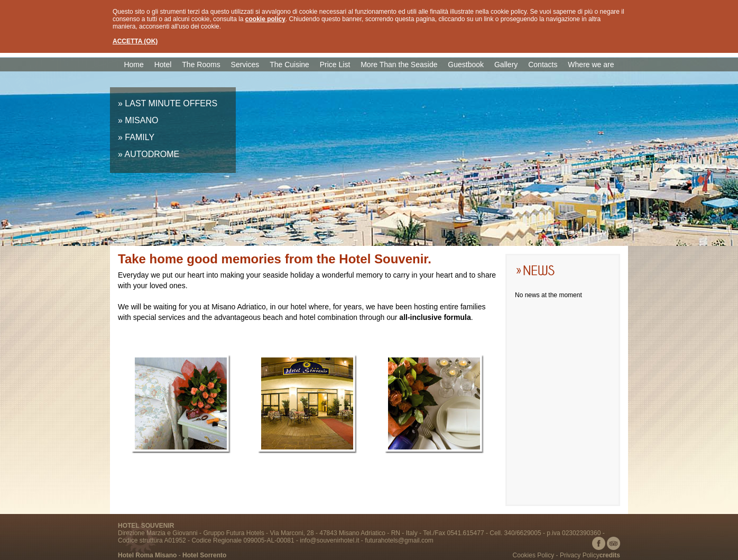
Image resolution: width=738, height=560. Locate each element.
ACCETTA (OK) (135, 41)
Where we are (591, 65)
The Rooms (201, 65)
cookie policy (265, 19)
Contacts (543, 65)
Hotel (163, 65)
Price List (335, 65)
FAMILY (140, 137)
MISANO (141, 120)
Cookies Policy (534, 555)
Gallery (506, 65)
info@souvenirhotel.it (329, 540)
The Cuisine (289, 65)
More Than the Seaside (399, 65)
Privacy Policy (580, 555)
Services (245, 65)
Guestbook (466, 65)
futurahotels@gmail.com (399, 540)
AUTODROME (152, 154)
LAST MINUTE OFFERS (171, 103)
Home (133, 65)
